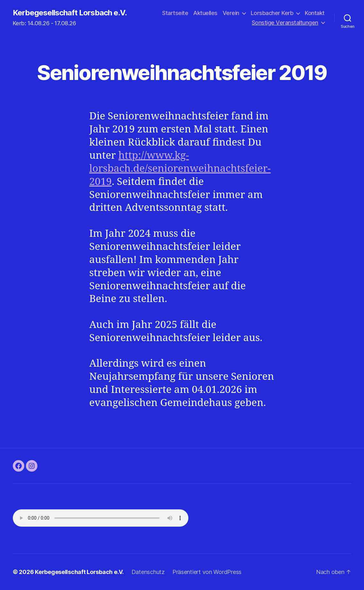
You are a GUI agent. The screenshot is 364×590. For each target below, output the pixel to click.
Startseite (175, 13)
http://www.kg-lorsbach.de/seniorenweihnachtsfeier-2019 (180, 169)
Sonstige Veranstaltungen (285, 23)
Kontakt (315, 13)
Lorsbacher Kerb (272, 13)
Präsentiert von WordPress (207, 572)
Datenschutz (148, 572)
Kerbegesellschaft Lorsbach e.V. (70, 13)
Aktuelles (205, 13)
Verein (231, 13)
